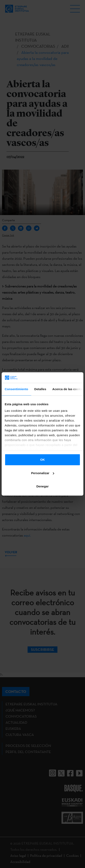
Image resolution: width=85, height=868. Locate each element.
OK (43, 460)
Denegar (42, 486)
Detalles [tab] (40, 389)
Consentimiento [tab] (16, 389)
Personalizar (43, 473)
